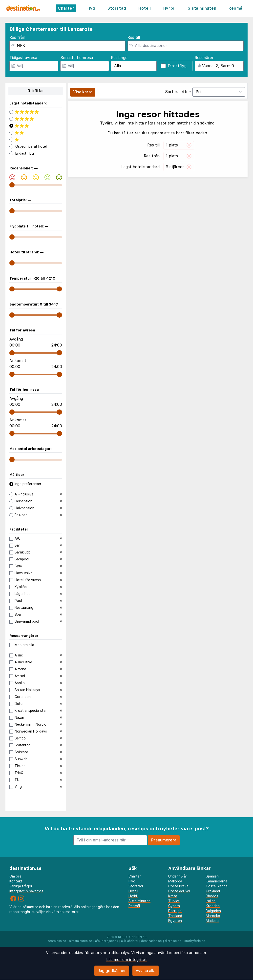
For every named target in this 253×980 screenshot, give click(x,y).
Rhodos (212, 896)
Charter (66, 8)
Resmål (236, 8)
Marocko (213, 916)
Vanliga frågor (21, 886)
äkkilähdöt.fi (130, 941)
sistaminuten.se (81, 941)
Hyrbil (169, 8)
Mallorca (175, 881)
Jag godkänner (112, 971)
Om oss (15, 876)
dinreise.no (173, 941)
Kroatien (213, 906)
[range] (12, 185)
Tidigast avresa (23, 58)
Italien (211, 901)
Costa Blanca (217, 886)
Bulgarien (213, 911)
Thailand (175, 916)
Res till (134, 37)
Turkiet (174, 901)
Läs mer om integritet (126, 960)
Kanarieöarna (217, 881)
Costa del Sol (179, 891)
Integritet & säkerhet (26, 891)
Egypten (175, 921)
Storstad (117, 8)
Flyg (91, 8)
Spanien (212, 876)
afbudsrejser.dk (107, 941)
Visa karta (83, 92)
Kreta (173, 896)
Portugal (175, 911)
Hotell (145, 8)
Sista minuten (202, 8)
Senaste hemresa (77, 58)
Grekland (213, 891)
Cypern (174, 906)
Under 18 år (178, 876)
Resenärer (204, 58)
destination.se (151, 941)
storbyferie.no (195, 941)
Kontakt (16, 881)
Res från (17, 37)
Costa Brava (178, 886)
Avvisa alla (146, 971)
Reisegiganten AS (132, 937)
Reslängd (119, 58)
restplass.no (57, 941)
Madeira (212, 921)
